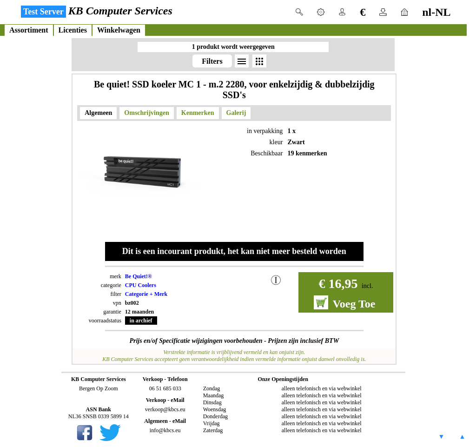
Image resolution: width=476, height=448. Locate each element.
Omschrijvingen (146, 113)
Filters (212, 61)
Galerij (236, 113)
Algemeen (98, 113)
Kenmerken (198, 113)
